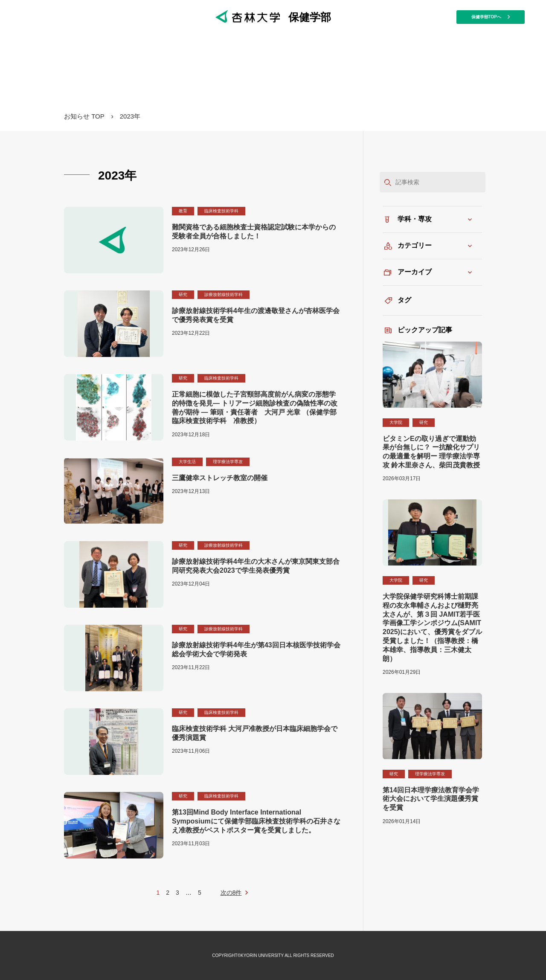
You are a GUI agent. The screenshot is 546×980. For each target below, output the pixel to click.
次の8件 (231, 893)
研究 (183, 294)
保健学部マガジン (273, 72)
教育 (183, 211)
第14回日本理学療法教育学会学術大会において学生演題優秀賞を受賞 (431, 799)
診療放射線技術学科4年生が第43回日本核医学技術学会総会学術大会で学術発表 (256, 649)
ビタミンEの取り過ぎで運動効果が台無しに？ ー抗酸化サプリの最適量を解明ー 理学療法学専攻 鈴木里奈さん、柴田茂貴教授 (431, 452)
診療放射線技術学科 (224, 294)
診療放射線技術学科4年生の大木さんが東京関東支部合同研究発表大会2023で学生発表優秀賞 (256, 566)
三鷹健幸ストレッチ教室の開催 (220, 478)
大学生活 (187, 462)
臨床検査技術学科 (221, 211)
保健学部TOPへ (491, 17)
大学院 (396, 422)
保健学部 (273, 17)
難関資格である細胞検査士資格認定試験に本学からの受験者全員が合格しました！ (254, 232)
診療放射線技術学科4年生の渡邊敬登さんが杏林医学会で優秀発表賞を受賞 (256, 315)
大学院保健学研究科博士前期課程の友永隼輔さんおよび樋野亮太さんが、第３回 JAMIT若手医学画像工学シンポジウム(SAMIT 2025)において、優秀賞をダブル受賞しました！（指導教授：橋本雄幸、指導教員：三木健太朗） (432, 628)
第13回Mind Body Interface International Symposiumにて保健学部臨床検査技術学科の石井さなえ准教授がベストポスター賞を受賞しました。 (256, 821)
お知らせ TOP (84, 116)
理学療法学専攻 (228, 462)
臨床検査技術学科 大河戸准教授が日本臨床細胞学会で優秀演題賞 (255, 733)
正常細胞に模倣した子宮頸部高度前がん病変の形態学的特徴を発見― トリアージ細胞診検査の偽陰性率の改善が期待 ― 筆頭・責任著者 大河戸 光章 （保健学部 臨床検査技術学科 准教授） (255, 407)
